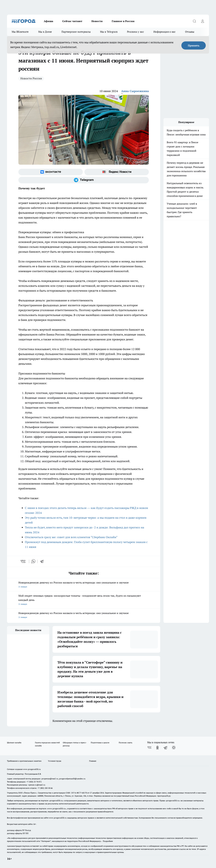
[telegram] (43, 561)
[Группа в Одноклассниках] (157, 748)
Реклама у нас (135, 32)
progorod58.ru (56, 801)
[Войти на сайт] (202, 21)
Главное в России (123, 21)
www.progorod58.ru (32, 769)
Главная (93, 761)
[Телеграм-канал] (84, 180)
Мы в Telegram (109, 32)
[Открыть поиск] (194, 21)
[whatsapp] (33, 561)
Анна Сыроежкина (135, 91)
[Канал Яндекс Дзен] (174, 748)
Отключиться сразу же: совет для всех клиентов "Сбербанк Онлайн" (71, 537)
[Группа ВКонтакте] (51, 172)
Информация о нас (165, 32)
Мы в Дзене (45, 32)
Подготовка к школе (100, 743)
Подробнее (108, 841)
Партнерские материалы (76, 32)
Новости (97, 21)
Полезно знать (125, 743)
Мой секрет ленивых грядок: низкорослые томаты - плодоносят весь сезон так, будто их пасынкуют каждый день (84, 600)
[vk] (23, 561)
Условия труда (55, 761)
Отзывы (190, 32)
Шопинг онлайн (14, 743)
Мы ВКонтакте (20, 32)
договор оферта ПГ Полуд (19, 830)
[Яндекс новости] (117, 172)
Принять (194, 45)
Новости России (31, 78)
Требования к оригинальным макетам (24, 761)
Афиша (48, 21)
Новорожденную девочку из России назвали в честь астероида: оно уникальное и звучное (84, 585)
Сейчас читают (72, 21)
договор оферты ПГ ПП (18, 833)
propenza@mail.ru (50, 779)
